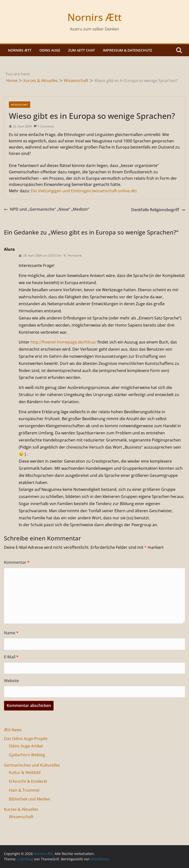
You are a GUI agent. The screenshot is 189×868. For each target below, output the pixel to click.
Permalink (73, 255)
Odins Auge (50, 50)
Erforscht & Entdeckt (28, 781)
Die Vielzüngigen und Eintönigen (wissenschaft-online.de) (84, 191)
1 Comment (44, 126)
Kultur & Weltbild (25, 772)
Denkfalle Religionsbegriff (158, 210)
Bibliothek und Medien (30, 799)
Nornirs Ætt (94, 17)
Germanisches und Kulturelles (32, 765)
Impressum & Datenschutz (127, 50)
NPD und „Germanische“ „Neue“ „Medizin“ (47, 209)
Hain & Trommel (24, 790)
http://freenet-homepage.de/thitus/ (63, 342)
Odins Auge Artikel (26, 746)
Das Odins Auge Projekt (26, 739)
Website (11, 681)
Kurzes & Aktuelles (21, 809)
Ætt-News (13, 730)
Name (11, 633)
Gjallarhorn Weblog (27, 755)
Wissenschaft (20, 105)
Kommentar (17, 562)
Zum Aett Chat (82, 50)
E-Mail (11, 657)
